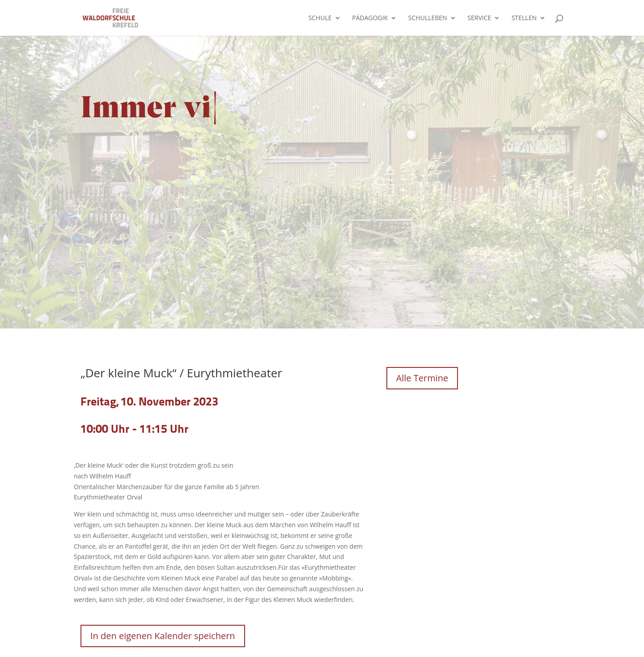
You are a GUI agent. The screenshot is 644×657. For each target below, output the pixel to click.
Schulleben (428, 18)
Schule (320, 18)
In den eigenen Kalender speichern (163, 636)
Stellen (524, 18)
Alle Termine (422, 378)
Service (479, 18)
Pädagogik (370, 18)
